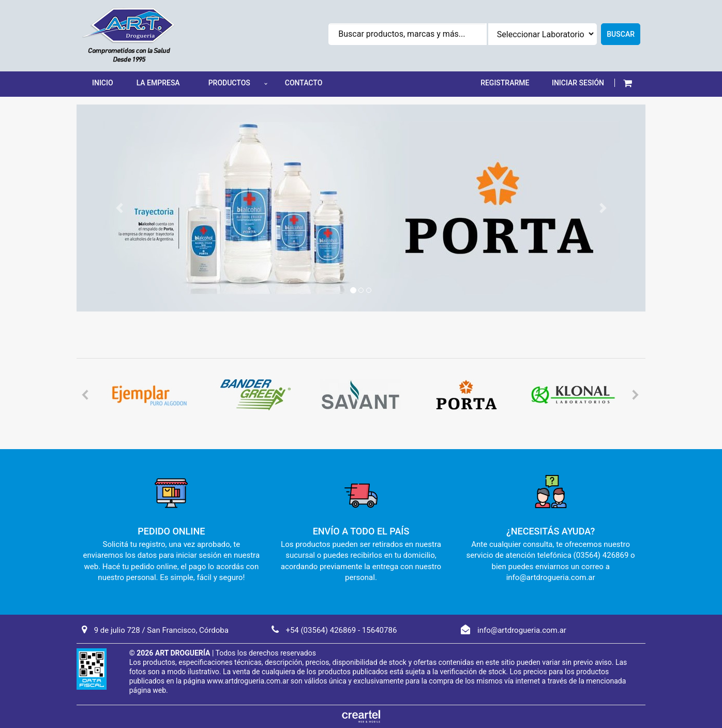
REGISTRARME (505, 83)
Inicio (103, 83)
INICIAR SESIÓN (578, 83)
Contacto (304, 83)
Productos (229, 83)
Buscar (621, 34)
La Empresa (158, 83)
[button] (628, 83)
